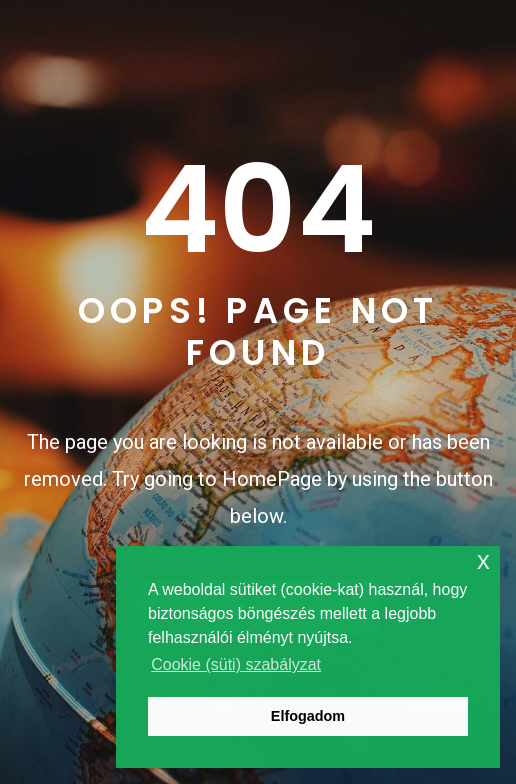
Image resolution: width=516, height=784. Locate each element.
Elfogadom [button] (308, 716)
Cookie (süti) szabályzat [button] (236, 664)
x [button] (483, 560)
